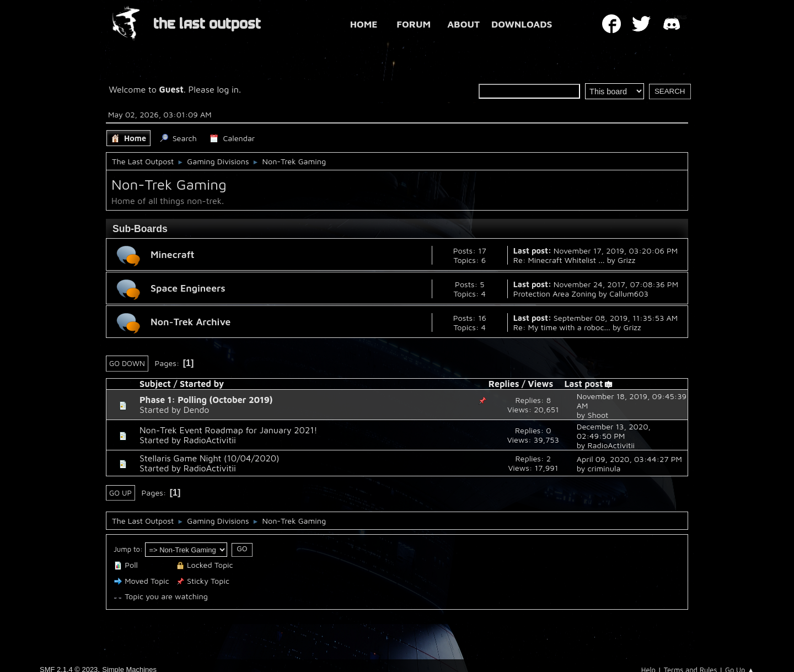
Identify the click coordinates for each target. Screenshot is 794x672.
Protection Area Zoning (555, 294)
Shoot (598, 415)
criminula (604, 468)
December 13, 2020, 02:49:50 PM (614, 431)
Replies (504, 384)
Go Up (120, 493)
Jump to (127, 549)
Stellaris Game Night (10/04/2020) (210, 458)
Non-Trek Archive (191, 322)
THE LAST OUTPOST (207, 24)
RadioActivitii (210, 440)
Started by (202, 384)
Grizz (626, 260)
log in (228, 89)
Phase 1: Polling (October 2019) (206, 400)
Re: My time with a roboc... (562, 327)
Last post (588, 384)
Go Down (127, 363)
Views (540, 384)
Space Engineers (188, 288)
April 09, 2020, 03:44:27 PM (629, 459)
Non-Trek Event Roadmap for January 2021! (228, 430)
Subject (155, 384)
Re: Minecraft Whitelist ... (559, 260)
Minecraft (173, 254)
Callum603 (629, 294)
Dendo (197, 410)
